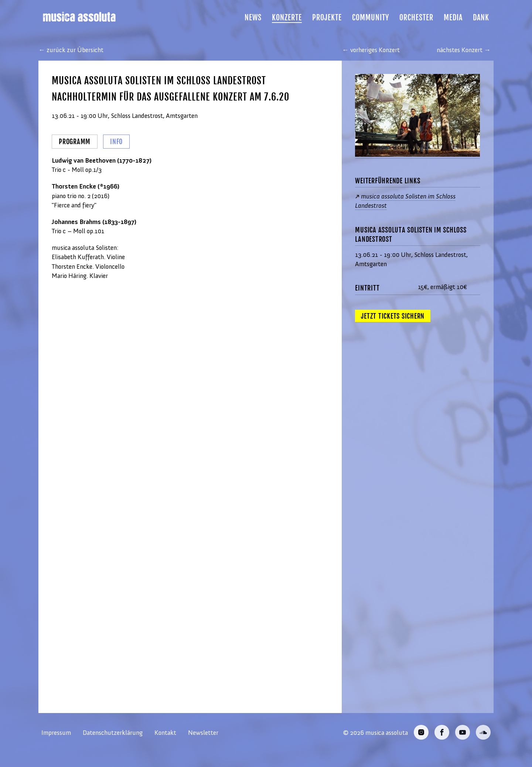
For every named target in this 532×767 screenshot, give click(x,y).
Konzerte (287, 18)
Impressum (56, 733)
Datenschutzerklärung (113, 733)
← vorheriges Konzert (371, 50)
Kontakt (165, 733)
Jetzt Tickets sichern (393, 316)
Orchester (416, 18)
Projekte (327, 18)
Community (371, 18)
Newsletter (203, 733)
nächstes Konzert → (464, 50)
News (253, 18)
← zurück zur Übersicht (71, 50)
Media (453, 18)
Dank (481, 18)
